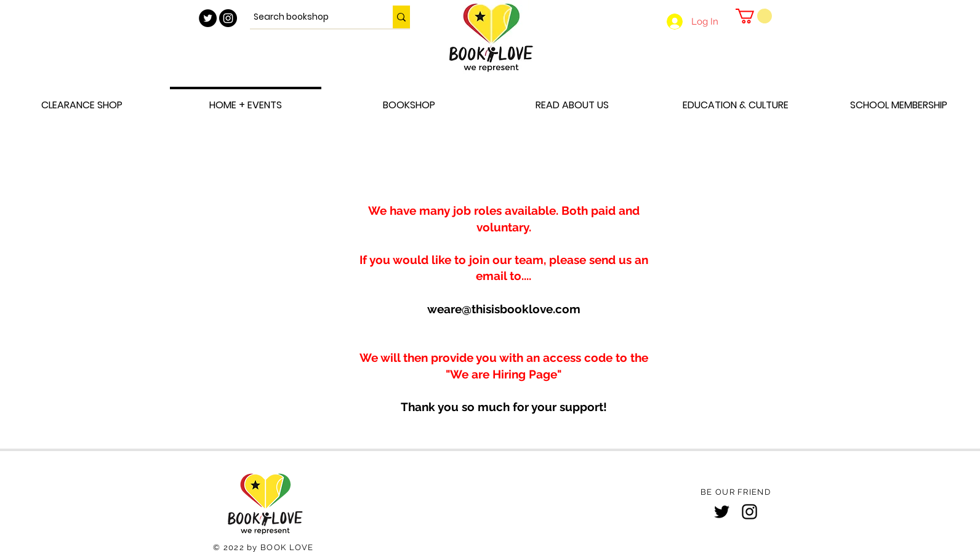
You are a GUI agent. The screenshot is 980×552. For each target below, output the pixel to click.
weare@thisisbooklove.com (504, 309)
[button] (754, 16)
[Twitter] (722, 512)
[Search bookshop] (310, 17)
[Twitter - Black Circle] (208, 18)
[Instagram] (749, 512)
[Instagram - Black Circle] (228, 18)
